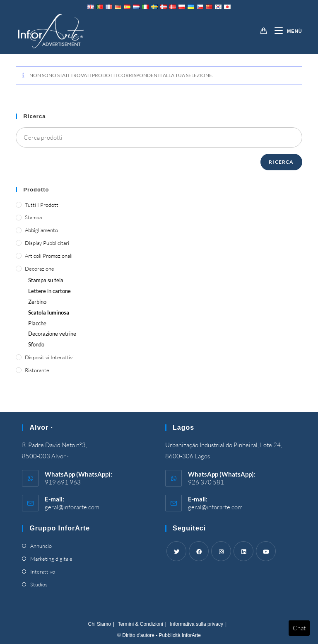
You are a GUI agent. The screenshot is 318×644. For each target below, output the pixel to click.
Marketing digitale (51, 559)
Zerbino (37, 302)
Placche (37, 323)
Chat (299, 628)
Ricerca (281, 162)
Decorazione (40, 269)
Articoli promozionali (49, 256)
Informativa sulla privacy (196, 624)
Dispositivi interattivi (49, 357)
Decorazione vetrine (52, 334)
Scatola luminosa (49, 312)
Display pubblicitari (47, 243)
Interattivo (43, 571)
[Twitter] (176, 551)
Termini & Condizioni (140, 624)
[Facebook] (199, 551)
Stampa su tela (46, 280)
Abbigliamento (41, 230)
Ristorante (37, 370)
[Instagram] (221, 551)
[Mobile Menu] (285, 31)
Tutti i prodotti (42, 205)
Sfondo (36, 344)
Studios (39, 584)
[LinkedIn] (243, 551)
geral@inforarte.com (72, 507)
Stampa (33, 217)
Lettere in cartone (49, 291)
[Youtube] (266, 551)
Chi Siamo (100, 624)
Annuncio (41, 546)
